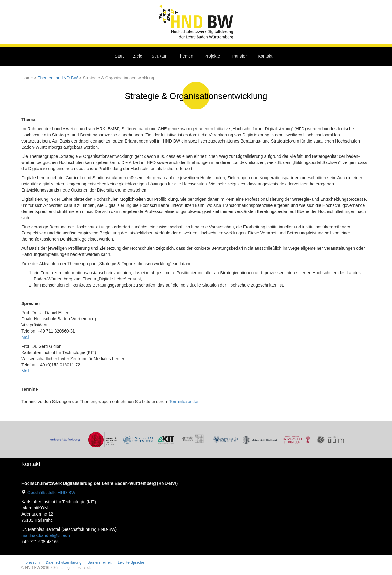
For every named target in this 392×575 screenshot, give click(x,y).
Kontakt (265, 56)
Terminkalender (184, 402)
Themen (185, 56)
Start (119, 56)
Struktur (159, 56)
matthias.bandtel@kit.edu (46, 535)
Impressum (30, 562)
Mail (25, 337)
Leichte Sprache (131, 562)
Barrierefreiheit (100, 562)
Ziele (138, 56)
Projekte (212, 56)
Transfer (239, 56)
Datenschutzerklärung (64, 562)
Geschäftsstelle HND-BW (51, 493)
